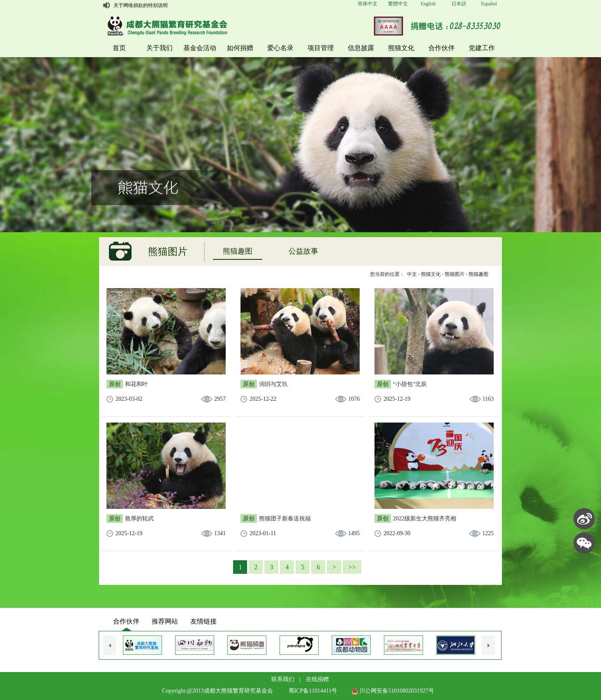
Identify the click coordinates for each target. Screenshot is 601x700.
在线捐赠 (317, 679)
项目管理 (321, 48)
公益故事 (303, 251)
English (428, 4)
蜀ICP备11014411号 (313, 691)
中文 (412, 274)
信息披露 (361, 48)
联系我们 (283, 679)
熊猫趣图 (238, 251)
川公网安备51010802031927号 (393, 691)
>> (352, 567)
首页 (119, 48)
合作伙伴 (442, 48)
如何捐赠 (240, 48)
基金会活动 (200, 48)
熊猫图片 (455, 274)
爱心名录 (280, 48)
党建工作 (482, 48)
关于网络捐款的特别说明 (141, 5)
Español (489, 4)
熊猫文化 (401, 48)
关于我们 (159, 48)
